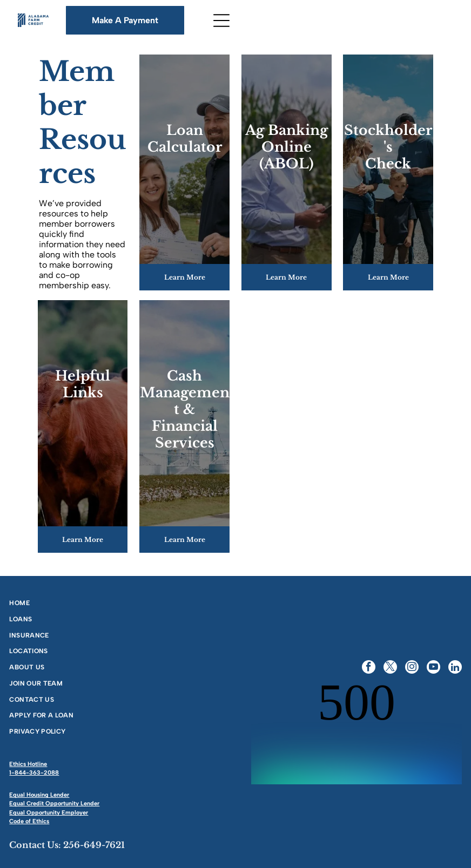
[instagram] (412, 668)
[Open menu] (221, 21)
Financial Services (185, 435)
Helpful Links (83, 384)
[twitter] (390, 668)
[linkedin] (455, 668)
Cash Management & (185, 393)
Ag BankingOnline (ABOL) (287, 147)
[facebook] (369, 668)
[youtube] (433, 668)
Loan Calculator (185, 139)
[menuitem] (119, 602)
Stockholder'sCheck (388, 147)
